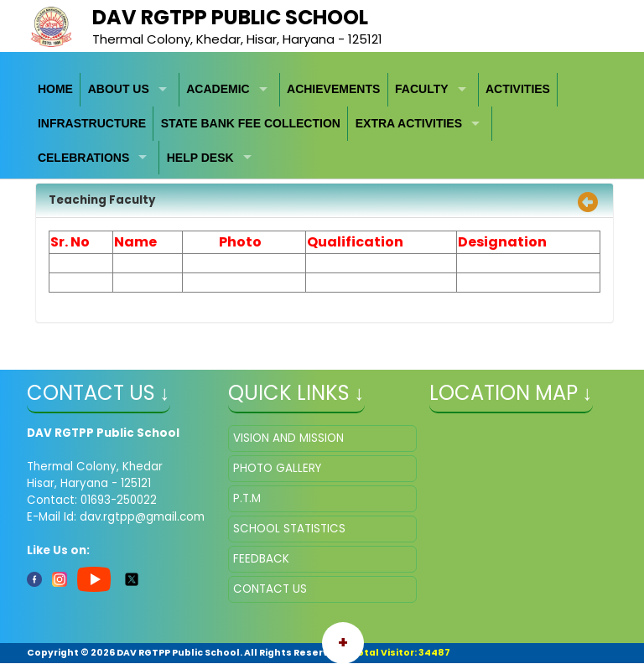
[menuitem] (56, 90)
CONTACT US (270, 589)
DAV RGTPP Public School (230, 17)
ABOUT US (119, 89)
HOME (55, 89)
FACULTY (422, 89)
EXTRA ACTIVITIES (409, 123)
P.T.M (247, 498)
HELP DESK (200, 158)
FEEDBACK (261, 559)
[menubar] (322, 124)
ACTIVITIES (518, 89)
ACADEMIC (218, 89)
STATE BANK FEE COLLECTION (251, 123)
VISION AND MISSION (288, 438)
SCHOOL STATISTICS (289, 529)
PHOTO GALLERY (277, 468)
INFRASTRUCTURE (92, 123)
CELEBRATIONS (83, 158)
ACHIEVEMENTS (333, 89)
